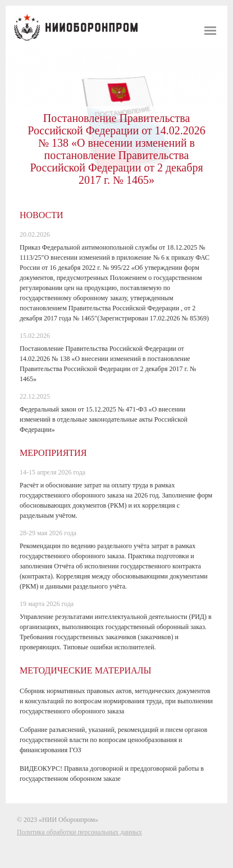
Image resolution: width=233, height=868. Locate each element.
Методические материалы (85, 670)
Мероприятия (53, 453)
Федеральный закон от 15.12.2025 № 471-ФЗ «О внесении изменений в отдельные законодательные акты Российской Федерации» (104, 419)
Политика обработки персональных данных (79, 832)
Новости (42, 215)
